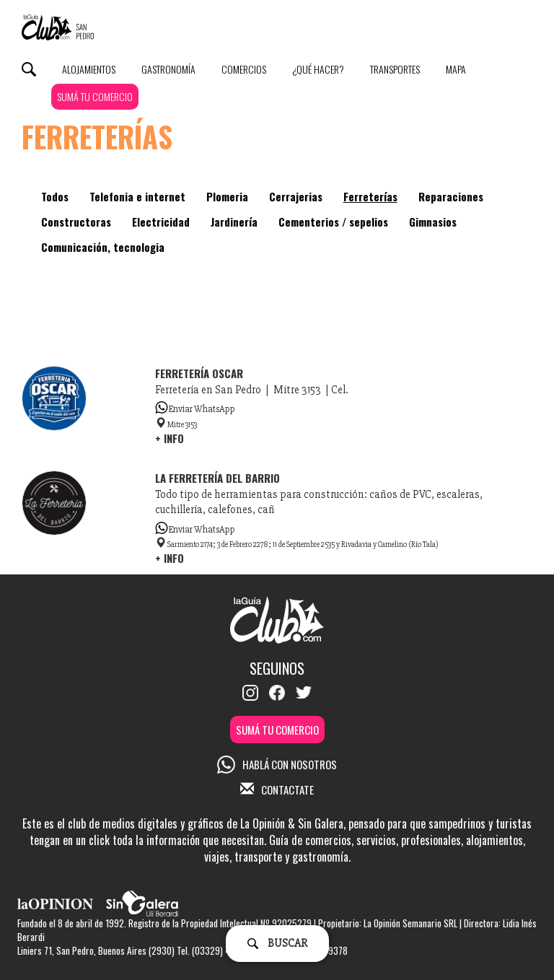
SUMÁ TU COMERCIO (95, 96)
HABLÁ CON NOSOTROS (277, 764)
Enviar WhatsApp (195, 409)
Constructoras (76, 222)
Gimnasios (433, 222)
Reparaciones (451, 196)
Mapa (456, 69)
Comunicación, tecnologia (103, 247)
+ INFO (170, 438)
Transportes (395, 69)
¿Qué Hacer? (318, 69)
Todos (55, 196)
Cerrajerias (296, 196)
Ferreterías (370, 196)
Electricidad (161, 222)
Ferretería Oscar (199, 373)
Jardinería (234, 222)
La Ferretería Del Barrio (217, 478)
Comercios (244, 69)
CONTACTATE (277, 789)
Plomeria (227, 196)
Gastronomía (168, 69)
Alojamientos (89, 69)
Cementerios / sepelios (333, 222)
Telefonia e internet (137, 196)
